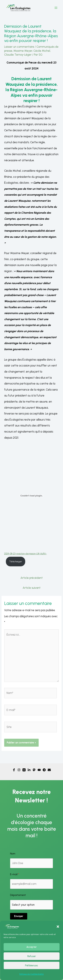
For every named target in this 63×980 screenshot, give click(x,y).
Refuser (32, 956)
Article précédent (32, 578)
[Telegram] (44, 770)
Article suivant (32, 588)
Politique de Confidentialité (32, 974)
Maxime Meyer (23, 51)
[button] (58, 927)
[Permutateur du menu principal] (56, 8)
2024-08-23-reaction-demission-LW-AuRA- (25, 554)
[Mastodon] (34, 770)
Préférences (32, 966)
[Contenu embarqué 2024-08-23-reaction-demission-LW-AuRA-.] (31, 496)
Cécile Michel (42, 51)
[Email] (49, 770)
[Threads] (24, 770)
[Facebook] (14, 770)
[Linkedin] (29, 770)
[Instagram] (19, 770)
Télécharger (16, 562)
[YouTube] (39, 770)
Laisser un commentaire (19, 47)
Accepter (32, 947)
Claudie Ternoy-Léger (18, 55)
